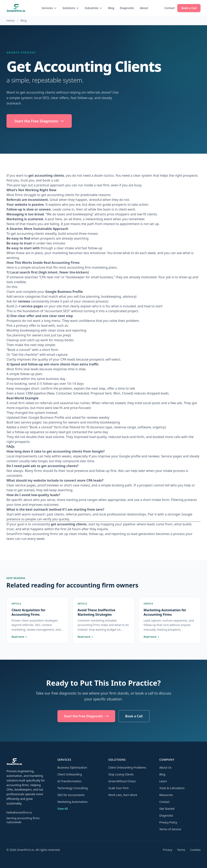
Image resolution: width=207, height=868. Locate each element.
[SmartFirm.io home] (16, 8)
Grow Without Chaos (122, 781)
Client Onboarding (70, 774)
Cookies (195, 850)
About (144, 8)
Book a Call (189, 8)
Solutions (71, 8)
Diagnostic (127, 8)
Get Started (167, 809)
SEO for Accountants (71, 795)
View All (63, 809)
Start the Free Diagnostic (39, 121)
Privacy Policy (168, 822)
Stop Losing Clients (121, 774)
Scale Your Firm (119, 788)
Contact (170, 8)
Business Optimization (72, 767)
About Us (165, 767)
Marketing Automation (72, 802)
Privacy (168, 850)
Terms (181, 850)
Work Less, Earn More (123, 795)
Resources (166, 795)
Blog (111, 8)
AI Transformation (69, 781)
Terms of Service (170, 829)
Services (49, 8)
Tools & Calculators (172, 788)
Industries (94, 8)
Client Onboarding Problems (127, 767)
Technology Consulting (73, 788)
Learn (163, 781)
